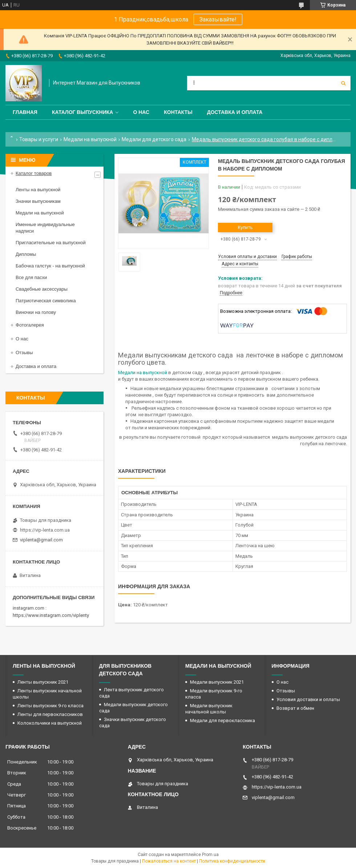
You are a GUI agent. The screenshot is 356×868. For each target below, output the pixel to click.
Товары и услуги (39, 139)
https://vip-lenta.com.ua (45, 530)
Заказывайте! (218, 19)
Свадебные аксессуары (42, 289)
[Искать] (343, 83)
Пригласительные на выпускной (51, 243)
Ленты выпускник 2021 (43, 682)
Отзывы (24, 353)
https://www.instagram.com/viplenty (51, 615)
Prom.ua (210, 855)
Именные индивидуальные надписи (45, 228)
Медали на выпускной (90, 139)
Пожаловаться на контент (169, 861)
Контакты (178, 112)
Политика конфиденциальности (232, 861)
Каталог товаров (34, 173)
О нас (141, 112)
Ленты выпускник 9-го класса (50, 706)
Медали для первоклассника (223, 720)
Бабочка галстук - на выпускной (50, 266)
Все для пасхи (31, 277)
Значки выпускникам (38, 201)
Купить (245, 227)
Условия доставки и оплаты (308, 699)
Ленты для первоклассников (50, 714)
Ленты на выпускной (38, 190)
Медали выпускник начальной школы (209, 709)
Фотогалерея (30, 325)
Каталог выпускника (83, 112)
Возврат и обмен (295, 708)
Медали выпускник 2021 (217, 682)
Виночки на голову (36, 312)
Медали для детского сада (154, 139)
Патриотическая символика (46, 301)
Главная (25, 112)
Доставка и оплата (235, 112)
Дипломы (26, 254)
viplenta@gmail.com (41, 540)
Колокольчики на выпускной (50, 723)
